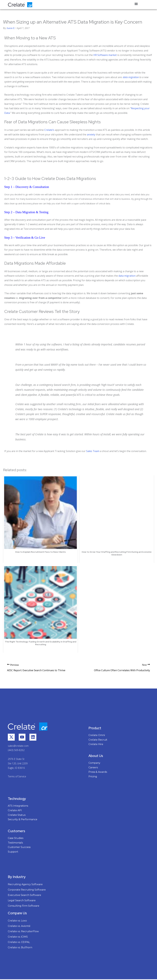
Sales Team (93, 451)
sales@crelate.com (18, 747)
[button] (136, 4)
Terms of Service (17, 777)
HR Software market (105, 55)
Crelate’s (49, 130)
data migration (131, 77)
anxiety (91, 134)
